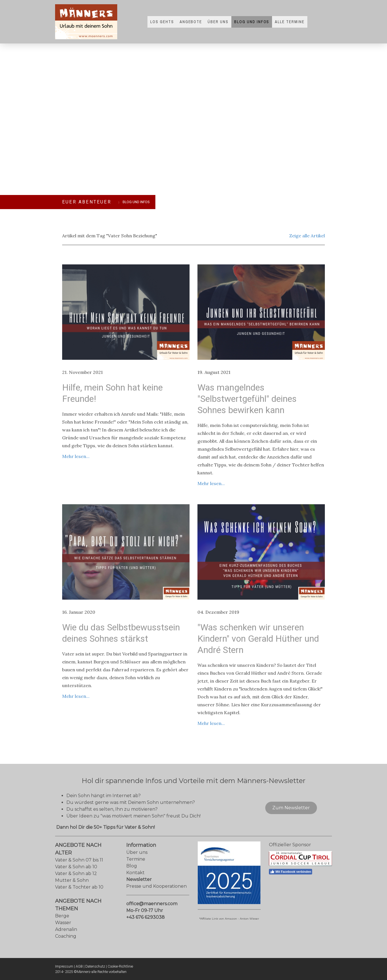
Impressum (64, 966)
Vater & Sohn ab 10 (76, 867)
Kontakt (135, 873)
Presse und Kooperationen (156, 886)
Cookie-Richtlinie (120, 966)
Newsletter (139, 879)
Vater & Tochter (73, 887)
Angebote (191, 22)
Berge (62, 916)
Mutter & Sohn (72, 880)
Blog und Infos (252, 22)
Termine (136, 859)
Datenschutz (95, 966)
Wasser (63, 923)
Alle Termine (290, 22)
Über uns (218, 22)
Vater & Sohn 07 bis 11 (79, 860)
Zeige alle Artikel (307, 236)
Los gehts (162, 22)
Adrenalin (66, 929)
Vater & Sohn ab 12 (76, 873)
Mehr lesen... (76, 456)
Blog (132, 866)
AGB (79, 966)
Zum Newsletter (291, 808)
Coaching (66, 936)
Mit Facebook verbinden (291, 872)
